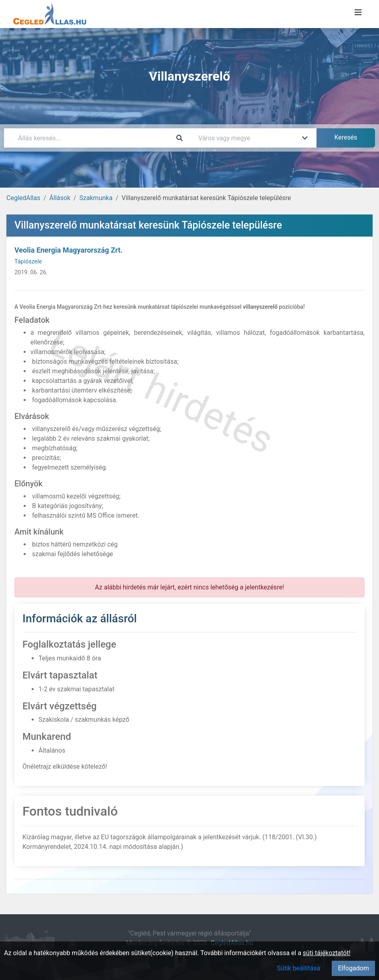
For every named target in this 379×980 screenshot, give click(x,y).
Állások (60, 198)
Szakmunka (96, 198)
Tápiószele (28, 262)
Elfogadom (353, 968)
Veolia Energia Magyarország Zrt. (69, 250)
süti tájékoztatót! (327, 953)
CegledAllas (23, 198)
